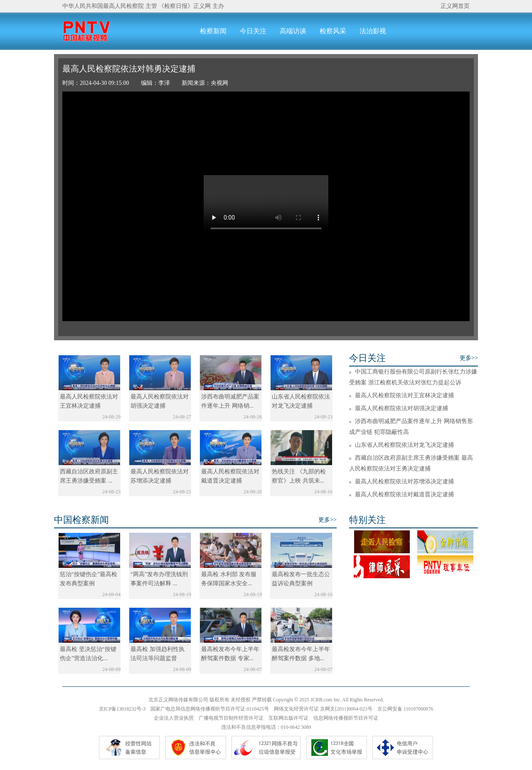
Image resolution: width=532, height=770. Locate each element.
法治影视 (373, 31)
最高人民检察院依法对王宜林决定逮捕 (404, 395)
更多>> (469, 358)
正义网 (202, 6)
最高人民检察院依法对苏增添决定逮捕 (404, 482)
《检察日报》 (176, 6)
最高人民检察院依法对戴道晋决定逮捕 (404, 494)
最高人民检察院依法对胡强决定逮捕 (401, 408)
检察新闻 (213, 31)
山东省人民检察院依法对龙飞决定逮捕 (404, 445)
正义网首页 (455, 6)
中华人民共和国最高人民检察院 (103, 6)
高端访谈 (293, 31)
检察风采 (333, 31)
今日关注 (253, 31)
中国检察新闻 (81, 520)
